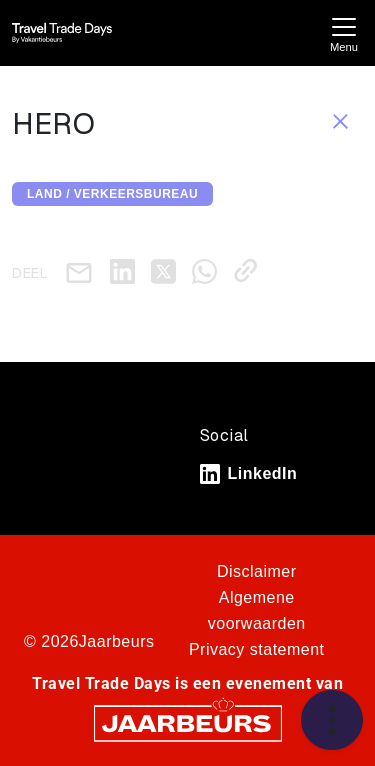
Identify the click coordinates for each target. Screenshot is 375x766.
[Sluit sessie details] (340, 120)
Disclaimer (257, 571)
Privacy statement (257, 649)
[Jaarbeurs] (188, 722)
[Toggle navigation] (344, 32)
